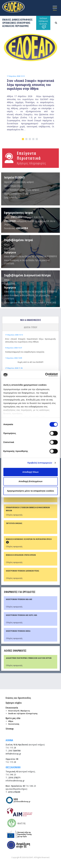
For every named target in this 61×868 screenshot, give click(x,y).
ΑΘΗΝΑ (9, 740)
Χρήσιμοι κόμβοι (14, 703)
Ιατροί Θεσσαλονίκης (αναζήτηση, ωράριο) (22, 190)
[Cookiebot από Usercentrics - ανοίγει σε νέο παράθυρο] (45, 375)
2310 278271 (14, 778)
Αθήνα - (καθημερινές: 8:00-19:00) (24, 217)
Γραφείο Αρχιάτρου (12, 197)
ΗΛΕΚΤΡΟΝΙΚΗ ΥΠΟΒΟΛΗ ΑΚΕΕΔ (18, 631)
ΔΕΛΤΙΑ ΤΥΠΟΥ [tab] (31, 327)
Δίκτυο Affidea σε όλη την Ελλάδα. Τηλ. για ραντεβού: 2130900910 (30, 256)
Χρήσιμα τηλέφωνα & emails (43, 23)
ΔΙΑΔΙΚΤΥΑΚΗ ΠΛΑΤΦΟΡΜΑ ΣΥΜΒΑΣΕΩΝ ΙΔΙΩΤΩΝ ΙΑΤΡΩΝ (29, 658)
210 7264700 (14, 751)
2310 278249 (14, 792)
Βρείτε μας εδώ (13, 718)
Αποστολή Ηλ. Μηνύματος (19, 711)
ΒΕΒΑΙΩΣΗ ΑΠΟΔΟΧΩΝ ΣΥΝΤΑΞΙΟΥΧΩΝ (21, 555)
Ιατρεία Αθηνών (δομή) (13, 186)
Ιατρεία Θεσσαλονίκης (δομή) (16, 194)
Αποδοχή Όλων (30, 472)
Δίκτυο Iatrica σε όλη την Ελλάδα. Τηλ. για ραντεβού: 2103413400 (30, 303)
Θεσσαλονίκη (9, 249)
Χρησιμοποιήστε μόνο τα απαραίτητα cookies (31, 491)
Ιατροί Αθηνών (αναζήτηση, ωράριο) (19, 182)
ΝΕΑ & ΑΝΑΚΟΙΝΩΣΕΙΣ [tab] (31, 320)
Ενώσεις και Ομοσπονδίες (18, 698)
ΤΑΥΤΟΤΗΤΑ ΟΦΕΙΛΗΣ (14, 523)
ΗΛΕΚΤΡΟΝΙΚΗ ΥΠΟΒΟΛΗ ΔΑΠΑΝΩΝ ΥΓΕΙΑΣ (23, 571)
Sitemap (10, 729)
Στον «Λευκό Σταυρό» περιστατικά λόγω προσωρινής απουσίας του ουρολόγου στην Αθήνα (31, 340)
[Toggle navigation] (55, 8)
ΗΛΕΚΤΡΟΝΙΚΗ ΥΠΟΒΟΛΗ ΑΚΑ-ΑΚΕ (19, 599)
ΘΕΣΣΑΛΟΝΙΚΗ (13, 767)
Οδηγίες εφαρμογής (14, 515)
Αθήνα (7, 245)
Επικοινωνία (12, 708)
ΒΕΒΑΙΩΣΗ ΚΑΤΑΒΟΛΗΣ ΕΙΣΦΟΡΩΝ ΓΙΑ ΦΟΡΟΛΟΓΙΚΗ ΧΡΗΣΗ (29, 539)
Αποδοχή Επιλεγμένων (31, 481)
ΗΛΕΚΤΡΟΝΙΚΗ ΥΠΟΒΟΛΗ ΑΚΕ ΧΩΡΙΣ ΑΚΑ (21, 615)
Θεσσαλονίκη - (16, 228)
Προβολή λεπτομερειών (40, 463)
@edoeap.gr (13, 754)
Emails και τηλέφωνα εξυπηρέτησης (23, 713)
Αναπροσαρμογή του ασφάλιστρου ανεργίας (25, 352)
